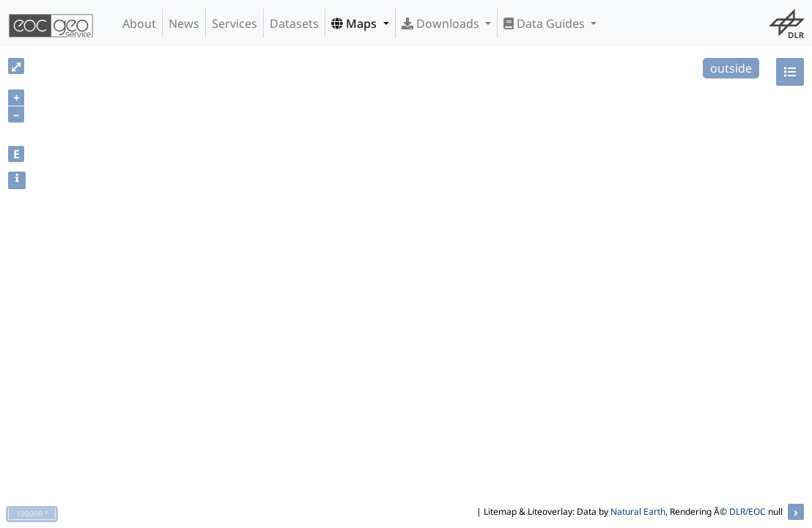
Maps (355, 23)
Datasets (294, 23)
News (184, 23)
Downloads (442, 23)
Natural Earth (638, 511)
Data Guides (546, 23)
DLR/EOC (748, 511)
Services (235, 23)
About (139, 23)
